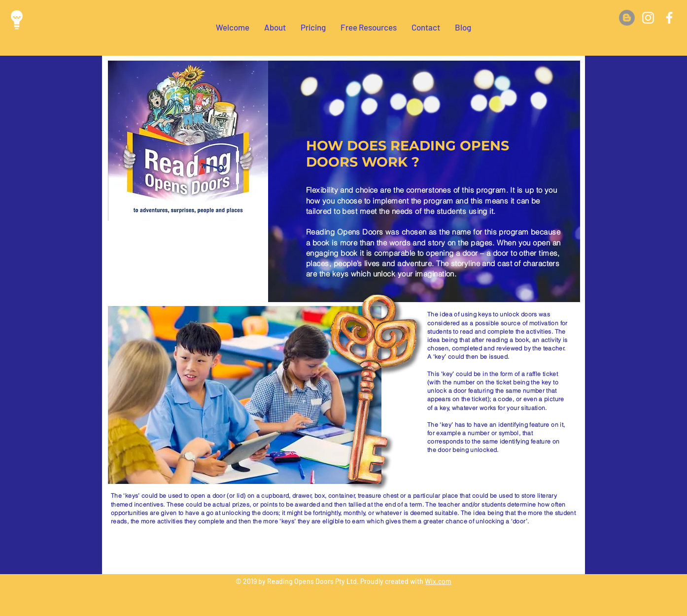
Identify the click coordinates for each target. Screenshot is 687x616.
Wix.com (438, 581)
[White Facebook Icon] (669, 18)
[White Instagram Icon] (648, 18)
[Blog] (627, 18)
